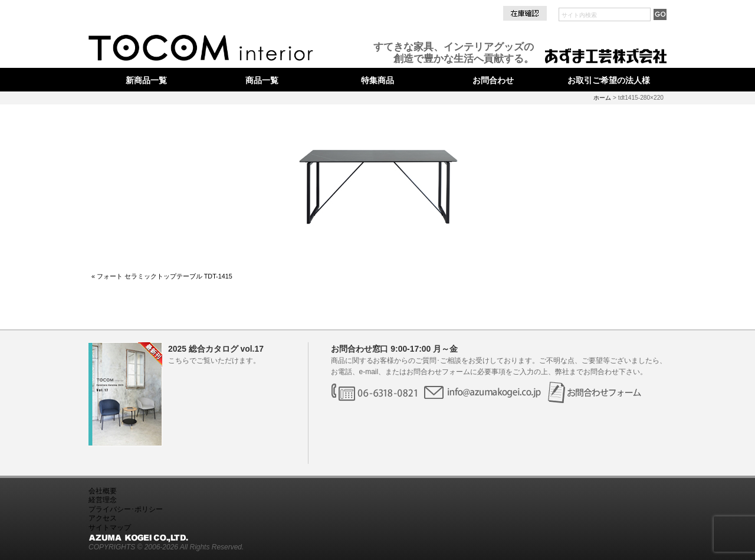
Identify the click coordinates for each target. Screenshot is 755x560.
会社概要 (103, 491)
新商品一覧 (146, 80)
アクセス (103, 518)
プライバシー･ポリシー (126, 509)
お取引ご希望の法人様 (609, 80)
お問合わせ (493, 80)
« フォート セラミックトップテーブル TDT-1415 (162, 276)
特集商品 (377, 80)
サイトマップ (110, 528)
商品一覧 (262, 80)
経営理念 (103, 500)
